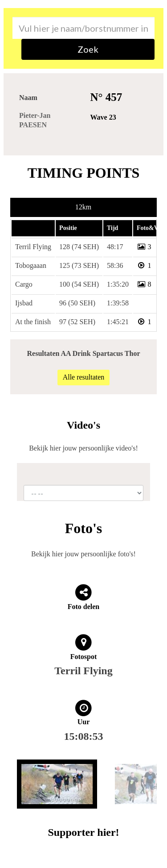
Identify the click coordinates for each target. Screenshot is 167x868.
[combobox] (83, 28)
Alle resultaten (84, 377)
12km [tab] (83, 207)
